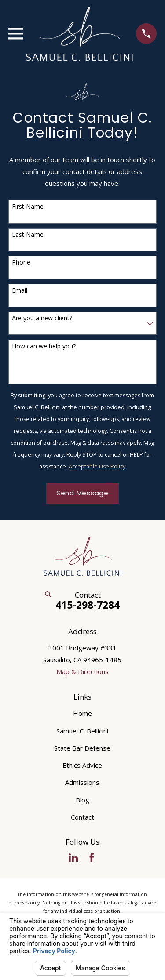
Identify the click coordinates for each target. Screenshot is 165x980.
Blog (82, 800)
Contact (82, 817)
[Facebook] (92, 858)
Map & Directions (82, 671)
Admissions (82, 782)
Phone (21, 263)
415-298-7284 (88, 605)
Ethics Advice (82, 765)
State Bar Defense (82, 748)
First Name (28, 207)
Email (20, 291)
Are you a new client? (42, 318)
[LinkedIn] (73, 858)
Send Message (82, 493)
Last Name (28, 235)
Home (82, 713)
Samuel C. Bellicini (82, 731)
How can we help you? (44, 347)
